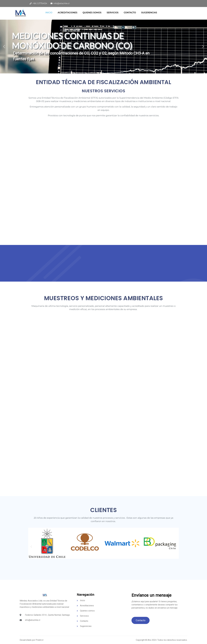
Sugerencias (149, 13)
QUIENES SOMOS (92, 13)
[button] (4, 47)
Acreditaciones (68, 13)
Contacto (130, 13)
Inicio (49, 13)
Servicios (113, 13)
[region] (103, 47)
